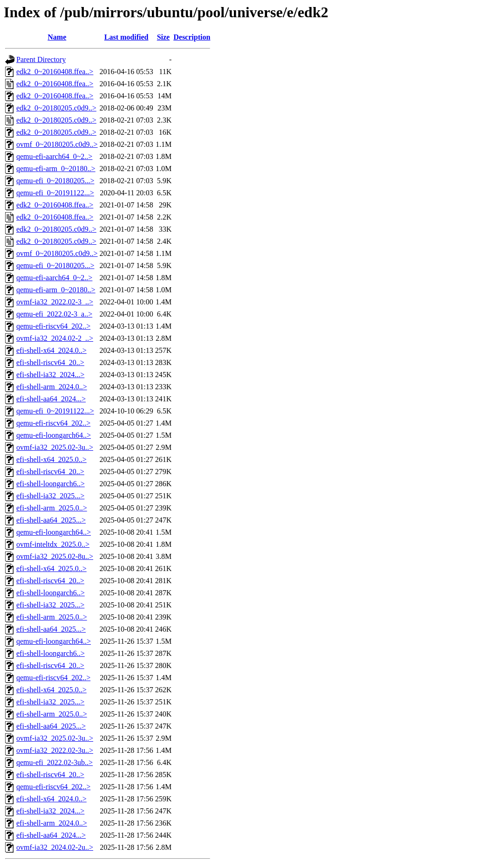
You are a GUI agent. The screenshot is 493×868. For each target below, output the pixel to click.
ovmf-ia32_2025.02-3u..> (55, 447)
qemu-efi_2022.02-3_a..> (54, 314)
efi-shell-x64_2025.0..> (51, 459)
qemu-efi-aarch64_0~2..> (54, 156)
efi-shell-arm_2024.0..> (52, 387)
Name (57, 37)
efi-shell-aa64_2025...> (51, 520)
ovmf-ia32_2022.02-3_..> (55, 302)
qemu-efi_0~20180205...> (55, 181)
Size (164, 37)
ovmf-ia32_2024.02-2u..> (55, 847)
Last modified (127, 37)
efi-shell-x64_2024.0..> (51, 350)
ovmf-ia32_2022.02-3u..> (55, 750)
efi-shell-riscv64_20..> (50, 362)
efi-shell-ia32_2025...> (50, 496)
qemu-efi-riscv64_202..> (53, 326)
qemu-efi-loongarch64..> (54, 435)
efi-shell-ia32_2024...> (50, 375)
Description (192, 37)
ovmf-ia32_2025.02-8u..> (55, 556)
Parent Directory (41, 59)
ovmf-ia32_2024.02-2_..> (55, 338)
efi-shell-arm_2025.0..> (52, 508)
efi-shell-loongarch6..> (51, 484)
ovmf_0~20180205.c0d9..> (57, 144)
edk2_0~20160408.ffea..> (55, 72)
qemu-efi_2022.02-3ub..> (55, 762)
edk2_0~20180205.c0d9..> (56, 108)
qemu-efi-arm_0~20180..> (56, 169)
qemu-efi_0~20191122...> (55, 193)
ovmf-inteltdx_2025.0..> (53, 544)
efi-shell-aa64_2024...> (51, 399)
